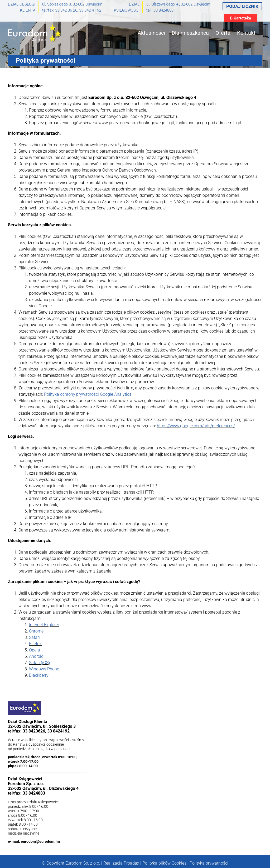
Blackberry (39, 675)
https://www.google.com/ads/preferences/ (196, 426)
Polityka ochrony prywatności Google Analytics (88, 394)
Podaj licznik (242, 6)
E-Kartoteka (240, 18)
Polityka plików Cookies (164, 863)
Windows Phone (44, 669)
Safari (34, 637)
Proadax (131, 863)
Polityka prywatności (209, 863)
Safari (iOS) (39, 663)
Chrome (36, 631)
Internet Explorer (44, 625)
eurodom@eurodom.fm (40, 841)
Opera (35, 650)
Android (36, 656)
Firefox (35, 644)
